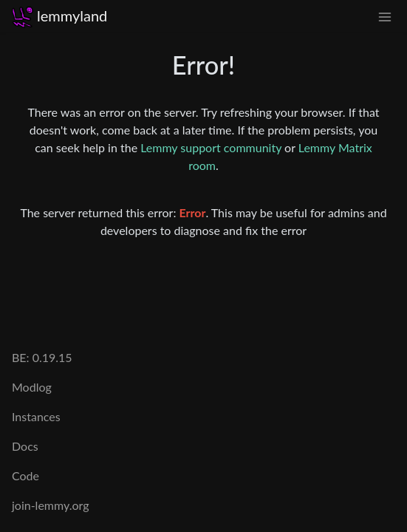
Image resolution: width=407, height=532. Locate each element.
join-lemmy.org (50, 505)
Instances (36, 416)
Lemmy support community (211, 147)
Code (25, 475)
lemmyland (59, 16)
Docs (25, 446)
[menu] (385, 16)
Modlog (32, 387)
